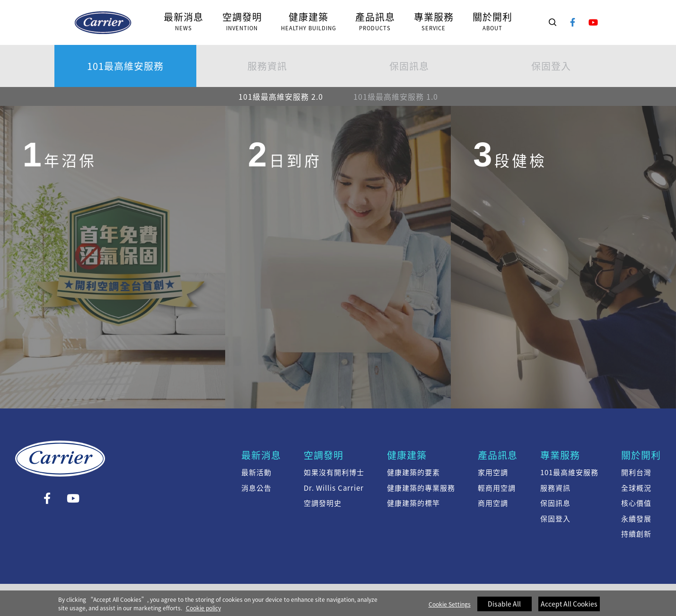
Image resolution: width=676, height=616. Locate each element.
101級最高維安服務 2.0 (103, 23)
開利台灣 (636, 472)
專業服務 (560, 455)
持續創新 (636, 534)
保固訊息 (409, 66)
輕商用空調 (497, 488)
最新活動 (256, 472)
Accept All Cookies (569, 607)
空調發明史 (323, 503)
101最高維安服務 (125, 66)
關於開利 (641, 455)
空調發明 (324, 455)
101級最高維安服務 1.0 (396, 96)
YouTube (593, 22)
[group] (113, 256)
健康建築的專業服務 (421, 488)
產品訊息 (498, 455)
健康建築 (407, 455)
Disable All (504, 607)
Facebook (573, 22)
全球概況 (636, 488)
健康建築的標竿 (413, 503)
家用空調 (493, 472)
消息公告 (256, 488)
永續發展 (636, 519)
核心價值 (636, 503)
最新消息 (261, 455)
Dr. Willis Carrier (334, 488)
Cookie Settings (450, 608)
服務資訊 (267, 66)
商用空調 (493, 503)
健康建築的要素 (413, 472)
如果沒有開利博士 (334, 472)
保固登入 (551, 66)
